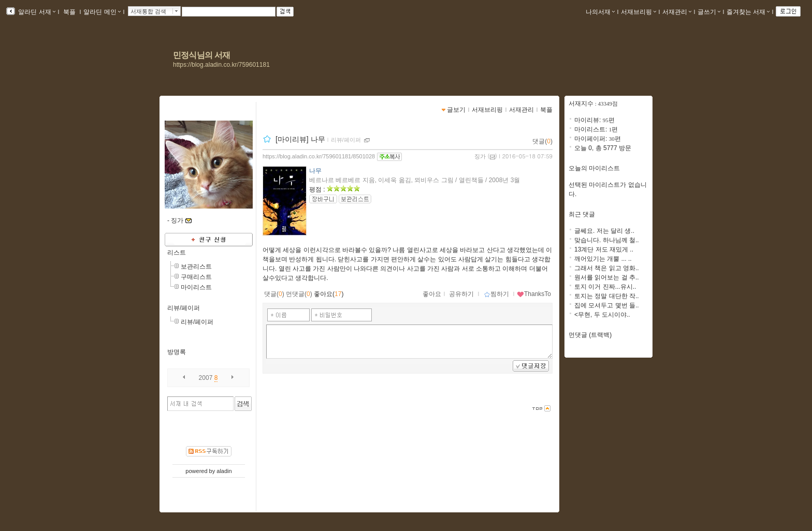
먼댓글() (299, 294)
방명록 (177, 352)
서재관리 (677, 12)
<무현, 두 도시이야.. (602, 315)
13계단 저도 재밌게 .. (604, 249)
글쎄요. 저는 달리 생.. (604, 231)
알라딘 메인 (102, 12)
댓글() (542, 141)
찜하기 (496, 294)
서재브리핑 (639, 12)
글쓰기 (709, 12)
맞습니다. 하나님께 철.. (607, 240)
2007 (206, 378)
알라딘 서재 (36, 12)
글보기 (456, 110)
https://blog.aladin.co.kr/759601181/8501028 (319, 156)
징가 (480, 156)
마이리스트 (196, 287)
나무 (315, 171)
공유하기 (461, 294)
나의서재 (600, 12)
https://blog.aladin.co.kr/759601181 (221, 65)
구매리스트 (196, 277)
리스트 (177, 253)
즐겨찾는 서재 (748, 12)
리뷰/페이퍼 (184, 308)
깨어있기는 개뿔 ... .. (603, 259)
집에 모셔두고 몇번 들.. (607, 305)
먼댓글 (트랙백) (590, 335)
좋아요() (329, 294)
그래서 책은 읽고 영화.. (607, 268)
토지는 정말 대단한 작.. (607, 296)
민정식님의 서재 (201, 55)
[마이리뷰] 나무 (300, 139)
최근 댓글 (582, 214)
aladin (224, 471)
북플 (70, 12)
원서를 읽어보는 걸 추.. (607, 277)
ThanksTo (534, 294)
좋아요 (432, 294)
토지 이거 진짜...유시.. (605, 287)
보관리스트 (196, 267)
